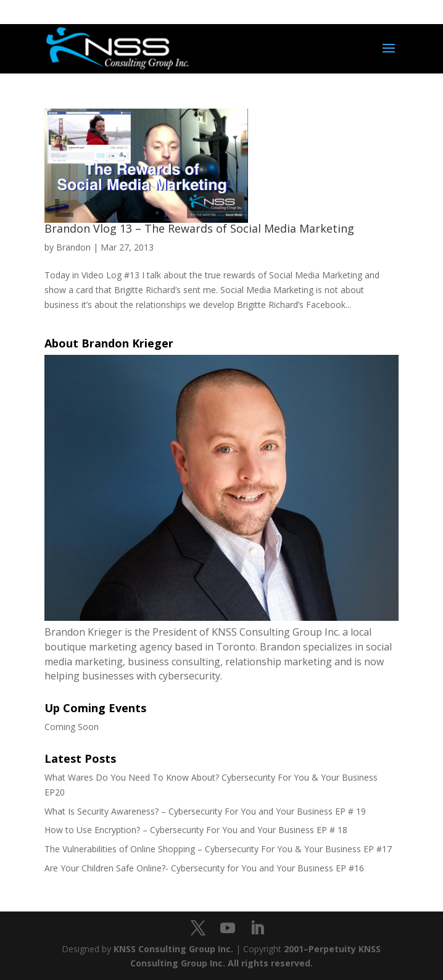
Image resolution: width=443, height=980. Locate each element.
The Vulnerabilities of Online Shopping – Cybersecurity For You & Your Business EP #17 (218, 849)
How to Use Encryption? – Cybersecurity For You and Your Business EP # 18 (196, 830)
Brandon (73, 247)
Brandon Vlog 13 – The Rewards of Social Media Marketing (199, 228)
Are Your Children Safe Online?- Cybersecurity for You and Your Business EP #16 (204, 868)
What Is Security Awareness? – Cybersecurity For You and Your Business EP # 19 (205, 811)
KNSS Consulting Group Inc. (173, 949)
